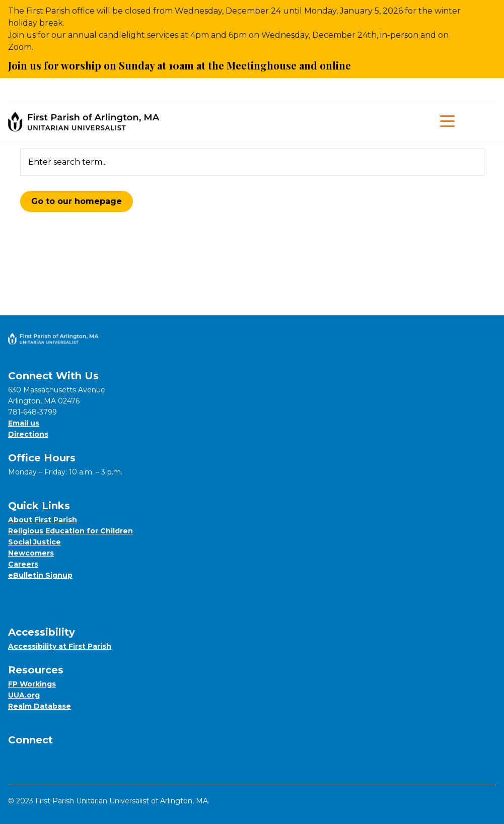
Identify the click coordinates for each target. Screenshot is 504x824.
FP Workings (32, 684)
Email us (24, 423)
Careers (23, 564)
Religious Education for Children (70, 531)
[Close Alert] (489, 39)
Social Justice (34, 542)
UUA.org (24, 695)
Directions (28, 434)
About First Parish (43, 520)
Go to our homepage (77, 201)
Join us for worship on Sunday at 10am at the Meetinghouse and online (185, 65)
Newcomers (31, 553)
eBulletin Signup (40, 575)
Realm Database (40, 706)
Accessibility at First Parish (60, 646)
